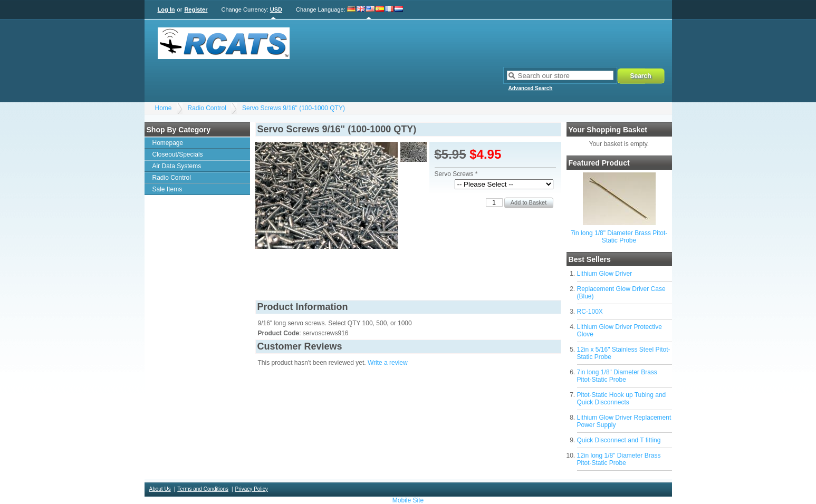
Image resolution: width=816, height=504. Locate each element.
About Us (160, 489)
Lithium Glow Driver (605, 274)
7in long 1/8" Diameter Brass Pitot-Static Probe (619, 237)
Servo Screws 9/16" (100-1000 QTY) (294, 108)
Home (164, 108)
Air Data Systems (177, 166)
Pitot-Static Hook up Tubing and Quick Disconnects (622, 399)
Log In (166, 9)
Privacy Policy (252, 489)
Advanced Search (531, 88)
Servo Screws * (456, 174)
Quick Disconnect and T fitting (619, 440)
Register (196, 9)
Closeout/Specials (178, 154)
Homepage (168, 143)
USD (276, 9)
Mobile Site (408, 500)
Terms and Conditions (203, 489)
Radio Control (207, 108)
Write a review (388, 363)
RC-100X (590, 312)
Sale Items (167, 189)
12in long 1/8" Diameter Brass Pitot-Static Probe (619, 459)
